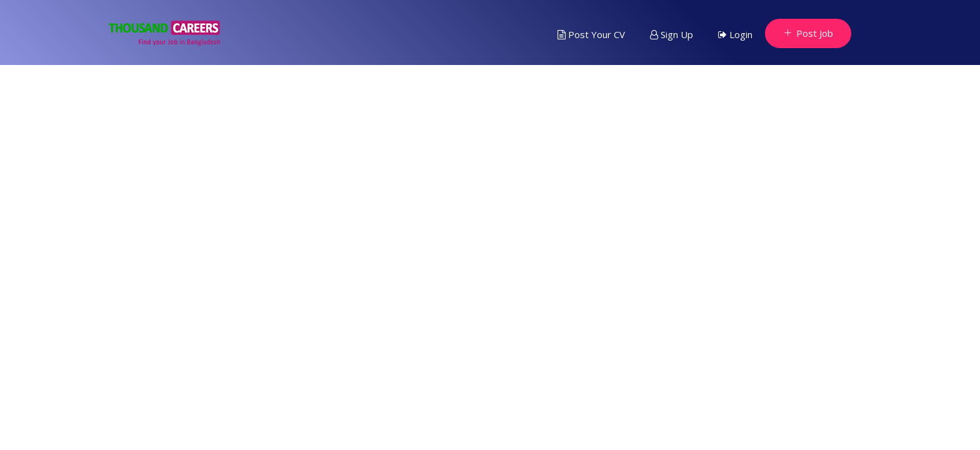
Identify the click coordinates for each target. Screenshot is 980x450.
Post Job (808, 33)
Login (735, 34)
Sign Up (672, 34)
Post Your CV (591, 34)
